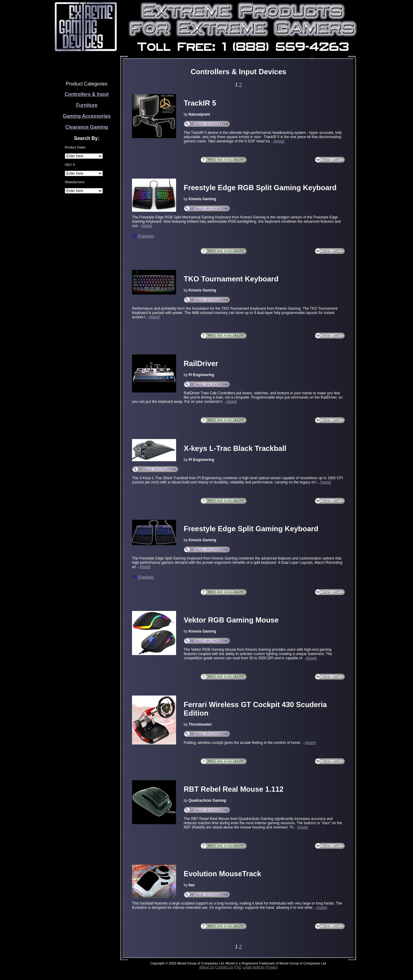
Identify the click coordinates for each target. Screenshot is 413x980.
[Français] (146, 236)
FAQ (238, 967)
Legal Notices (254, 967)
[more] (279, 141)
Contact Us (224, 967)
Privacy (272, 967)
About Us (207, 967)
